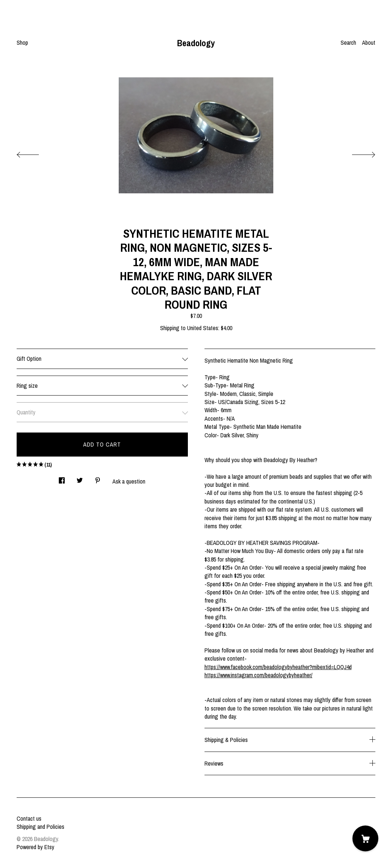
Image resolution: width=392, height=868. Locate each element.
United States (203, 328)
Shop (22, 43)
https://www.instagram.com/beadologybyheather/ (258, 675)
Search (348, 43)
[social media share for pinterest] (98, 478)
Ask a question (129, 481)
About (369, 43)
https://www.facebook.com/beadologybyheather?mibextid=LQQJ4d (278, 667)
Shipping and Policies (40, 827)
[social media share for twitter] (80, 478)
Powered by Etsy (36, 847)
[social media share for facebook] (62, 478)
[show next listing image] (357, 153)
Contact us (29, 818)
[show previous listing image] (35, 153)
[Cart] (365, 838)
